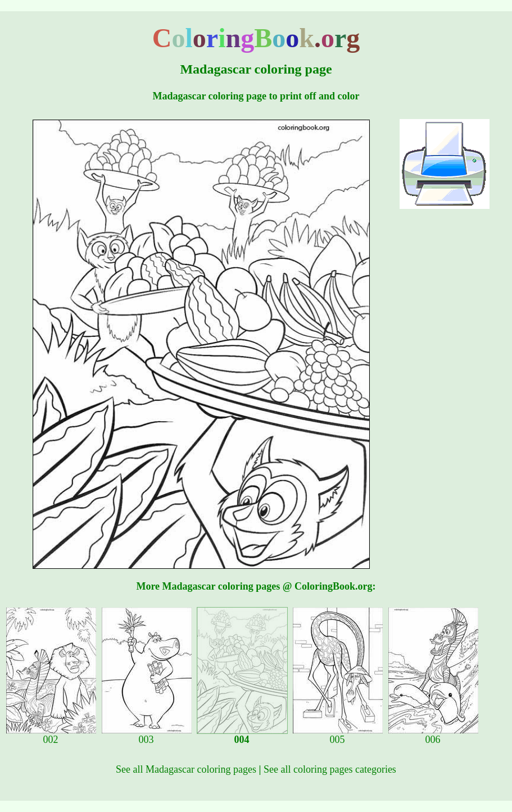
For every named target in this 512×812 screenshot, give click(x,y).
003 (147, 735)
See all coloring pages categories (330, 769)
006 (433, 735)
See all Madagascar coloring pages (186, 769)
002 (51, 735)
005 (338, 735)
